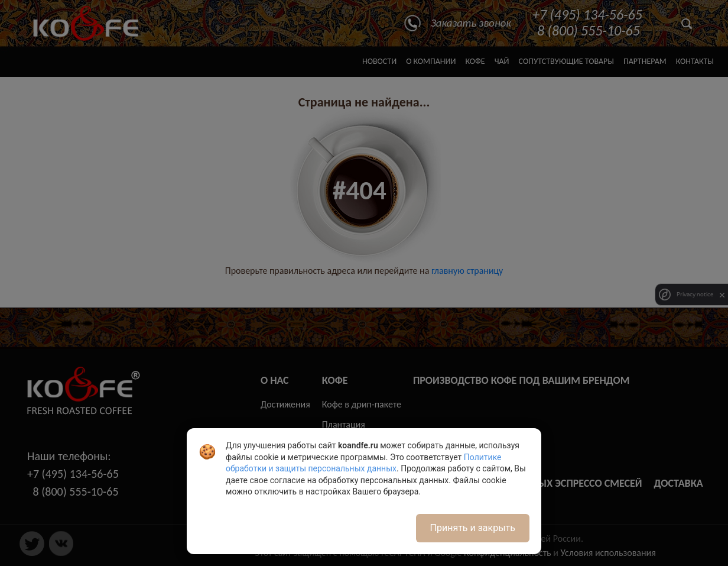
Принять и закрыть (473, 528)
